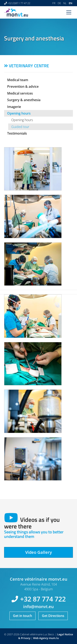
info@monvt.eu (38, 607)
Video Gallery (39, 552)
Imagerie (14, 107)
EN (71, 3)
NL (65, 3)
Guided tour (20, 127)
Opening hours (19, 113)
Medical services (20, 93)
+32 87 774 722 (43, 599)
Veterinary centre (29, 66)
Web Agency (41, 638)
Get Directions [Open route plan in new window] (53, 616)
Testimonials (17, 133)
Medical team (18, 80)
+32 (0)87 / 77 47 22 (19, 3)
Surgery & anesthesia (24, 100)
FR (54, 3)
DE (59, 3)
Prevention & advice (23, 86)
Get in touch (22, 616)
